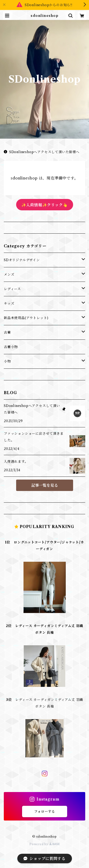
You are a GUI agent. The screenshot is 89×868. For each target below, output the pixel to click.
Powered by (44, 844)
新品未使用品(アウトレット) (26, 318)
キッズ (9, 303)
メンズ (9, 274)
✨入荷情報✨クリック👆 (45, 205)
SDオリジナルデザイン (22, 260)
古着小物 (11, 347)
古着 (7, 332)
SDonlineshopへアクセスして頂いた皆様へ (42, 152)
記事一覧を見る (45, 485)
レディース (12, 289)
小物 (7, 361)
